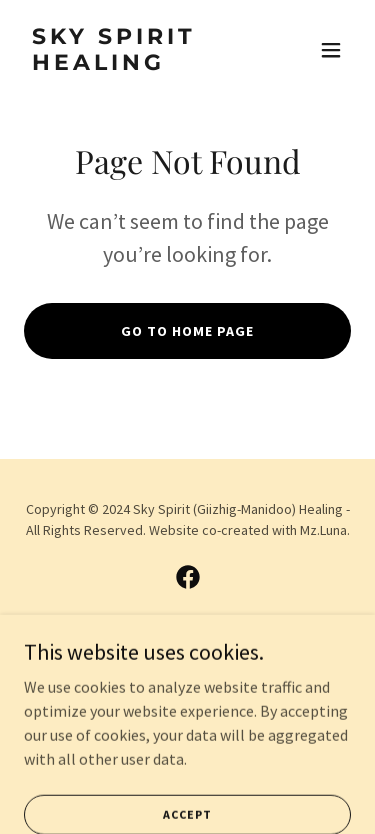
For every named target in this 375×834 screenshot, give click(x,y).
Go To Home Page (187, 331)
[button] (331, 50)
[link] (138, 64)
